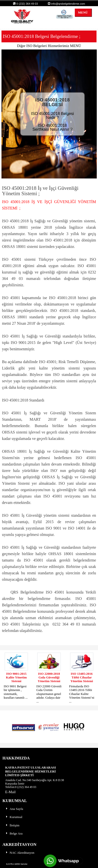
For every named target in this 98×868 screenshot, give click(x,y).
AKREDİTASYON (20, 844)
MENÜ (81, 12)
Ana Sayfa (14, 809)
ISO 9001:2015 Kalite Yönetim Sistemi (16, 677)
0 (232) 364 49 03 (25, 4)
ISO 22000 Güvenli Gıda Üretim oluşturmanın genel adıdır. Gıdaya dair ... (49, 694)
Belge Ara (14, 833)
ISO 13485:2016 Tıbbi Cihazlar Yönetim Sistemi (82, 677)
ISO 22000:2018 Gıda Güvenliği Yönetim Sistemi (49, 677)
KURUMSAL (15, 801)
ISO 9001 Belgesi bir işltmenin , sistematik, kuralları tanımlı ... (16, 692)
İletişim (12, 825)
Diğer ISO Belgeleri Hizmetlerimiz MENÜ (49, 46)
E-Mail (10, 792)
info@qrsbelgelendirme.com (66, 4)
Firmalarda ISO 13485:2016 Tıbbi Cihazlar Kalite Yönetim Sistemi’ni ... (82, 694)
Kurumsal (14, 817)
